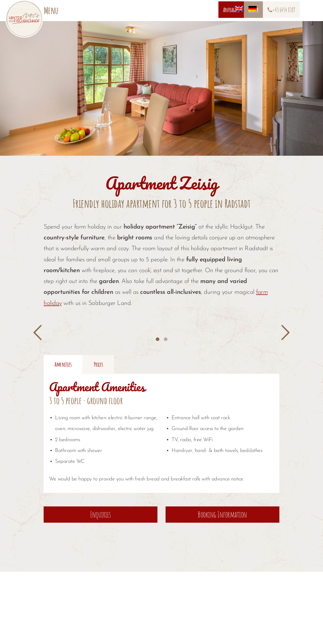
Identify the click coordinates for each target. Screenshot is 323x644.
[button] (38, 333)
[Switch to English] (195, 10)
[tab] (157, 337)
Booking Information (222, 541)
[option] (103, 327)
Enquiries (101, 541)
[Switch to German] (208, 10)
